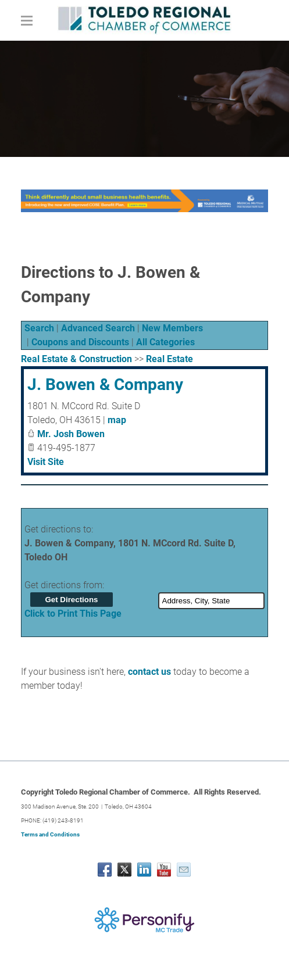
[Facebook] (105, 870)
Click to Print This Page (73, 614)
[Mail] (184, 870)
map (117, 420)
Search (39, 328)
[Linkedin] (144, 870)
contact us (149, 672)
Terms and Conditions (50, 834)
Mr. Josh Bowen (71, 434)
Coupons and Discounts (80, 342)
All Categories (165, 342)
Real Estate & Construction (76, 359)
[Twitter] (124, 870)
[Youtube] (164, 870)
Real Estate (170, 359)
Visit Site (46, 462)
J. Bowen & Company (105, 385)
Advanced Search (98, 328)
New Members (172, 328)
